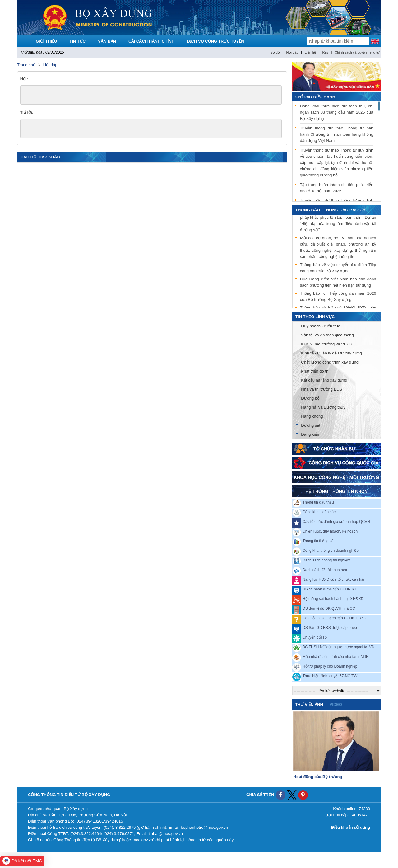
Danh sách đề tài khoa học (325, 570)
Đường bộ (310, 398)
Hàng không (312, 416)
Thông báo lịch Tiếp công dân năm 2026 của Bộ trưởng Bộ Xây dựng (338, 297)
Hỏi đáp (292, 52)
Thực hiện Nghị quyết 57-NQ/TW (330, 676)
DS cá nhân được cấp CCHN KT (329, 589)
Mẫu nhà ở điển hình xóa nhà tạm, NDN (336, 657)
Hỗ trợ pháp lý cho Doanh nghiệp (330, 666)
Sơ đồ (275, 52)
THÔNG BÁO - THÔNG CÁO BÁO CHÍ (331, 210)
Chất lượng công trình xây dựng (330, 362)
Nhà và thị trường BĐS (322, 389)
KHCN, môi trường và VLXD (326, 344)
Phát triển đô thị (315, 371)
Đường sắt (311, 425)
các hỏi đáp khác (40, 157)
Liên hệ (310, 52)
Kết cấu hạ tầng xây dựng (324, 380)
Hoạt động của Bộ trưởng (318, 777)
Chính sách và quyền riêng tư (357, 52)
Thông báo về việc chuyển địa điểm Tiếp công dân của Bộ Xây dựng (338, 268)
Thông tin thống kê (318, 541)
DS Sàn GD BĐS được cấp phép (330, 628)
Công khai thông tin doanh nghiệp (331, 551)
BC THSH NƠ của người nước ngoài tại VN (338, 647)
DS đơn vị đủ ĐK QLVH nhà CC (329, 608)
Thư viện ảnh (309, 704)
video (336, 704)
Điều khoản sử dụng (351, 827)
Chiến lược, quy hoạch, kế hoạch (330, 531)
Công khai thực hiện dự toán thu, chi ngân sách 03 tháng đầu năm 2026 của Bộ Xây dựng (336, 112)
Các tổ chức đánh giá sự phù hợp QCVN (336, 522)
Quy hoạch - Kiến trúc (320, 326)
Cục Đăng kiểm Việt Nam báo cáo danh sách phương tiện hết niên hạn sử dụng (338, 283)
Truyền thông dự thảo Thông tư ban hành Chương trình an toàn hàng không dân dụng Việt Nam (336, 134)
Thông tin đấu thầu (318, 502)
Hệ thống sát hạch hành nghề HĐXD (333, 599)
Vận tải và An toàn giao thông (327, 335)
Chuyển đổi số (315, 637)
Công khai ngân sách (320, 512)
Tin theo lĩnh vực (315, 317)
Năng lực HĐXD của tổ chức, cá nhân (334, 579)
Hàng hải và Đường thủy (323, 407)
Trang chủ (26, 65)
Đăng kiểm (311, 434)
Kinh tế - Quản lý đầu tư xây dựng (331, 353)
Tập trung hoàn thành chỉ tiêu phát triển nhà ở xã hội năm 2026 (336, 188)
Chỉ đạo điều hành (315, 97)
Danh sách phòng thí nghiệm (326, 560)
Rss (325, 52)
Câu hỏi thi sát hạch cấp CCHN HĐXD (334, 618)
